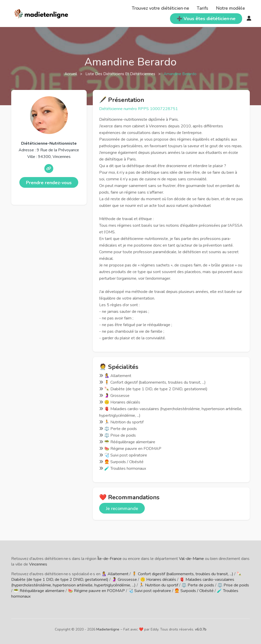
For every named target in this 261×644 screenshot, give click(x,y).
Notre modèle (230, 8)
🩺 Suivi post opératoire (150, 591)
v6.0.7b (201, 629)
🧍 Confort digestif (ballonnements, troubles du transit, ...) (182, 574)
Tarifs (203, 8)
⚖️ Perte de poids (198, 585)
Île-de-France (109, 559)
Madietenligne (108, 629)
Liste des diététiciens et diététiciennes (121, 74)
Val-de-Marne (191, 559)
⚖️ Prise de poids (233, 585)
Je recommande (122, 508)
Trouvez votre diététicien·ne (160, 8)
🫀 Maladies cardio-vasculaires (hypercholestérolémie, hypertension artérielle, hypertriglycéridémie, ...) (123, 582)
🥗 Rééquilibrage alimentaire (39, 591)
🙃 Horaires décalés (158, 580)
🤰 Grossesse (124, 580)
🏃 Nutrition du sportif (159, 585)
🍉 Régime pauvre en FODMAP (96, 591)
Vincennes (38, 564)
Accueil (71, 74)
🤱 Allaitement (115, 574)
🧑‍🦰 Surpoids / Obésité (194, 591)
